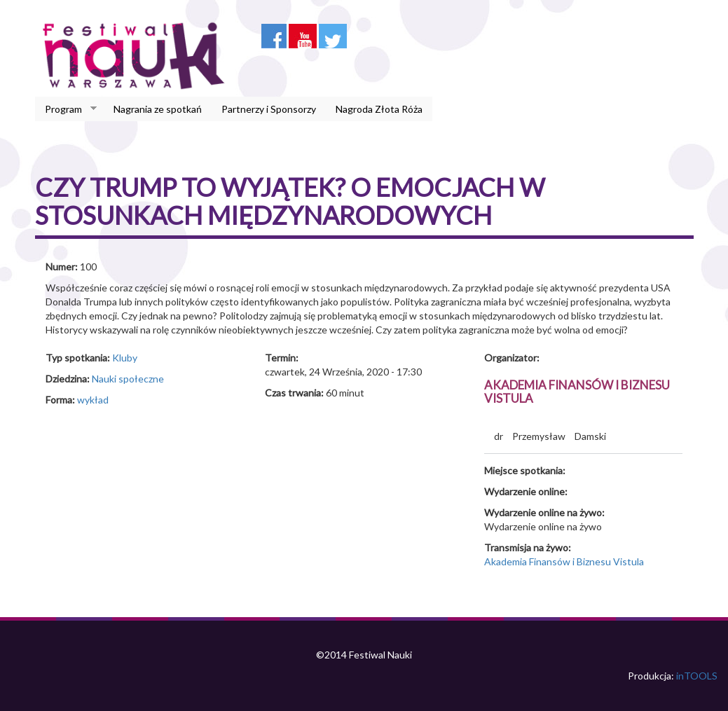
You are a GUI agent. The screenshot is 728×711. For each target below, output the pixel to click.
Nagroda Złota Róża (379, 109)
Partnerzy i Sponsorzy (269, 109)
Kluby (125, 358)
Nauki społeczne (128, 379)
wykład (93, 400)
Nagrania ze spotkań (158, 109)
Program (66, 109)
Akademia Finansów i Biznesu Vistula (577, 392)
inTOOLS (697, 676)
